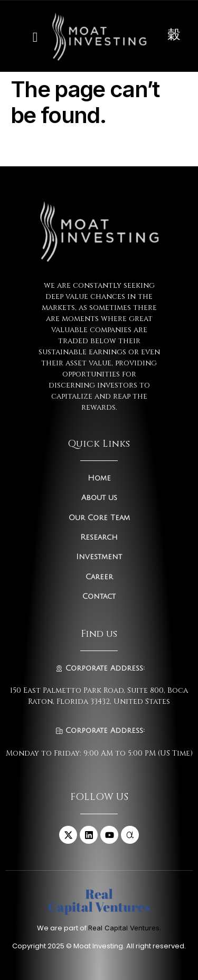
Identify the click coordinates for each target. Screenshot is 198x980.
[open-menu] (32, 36)
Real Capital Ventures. (125, 928)
